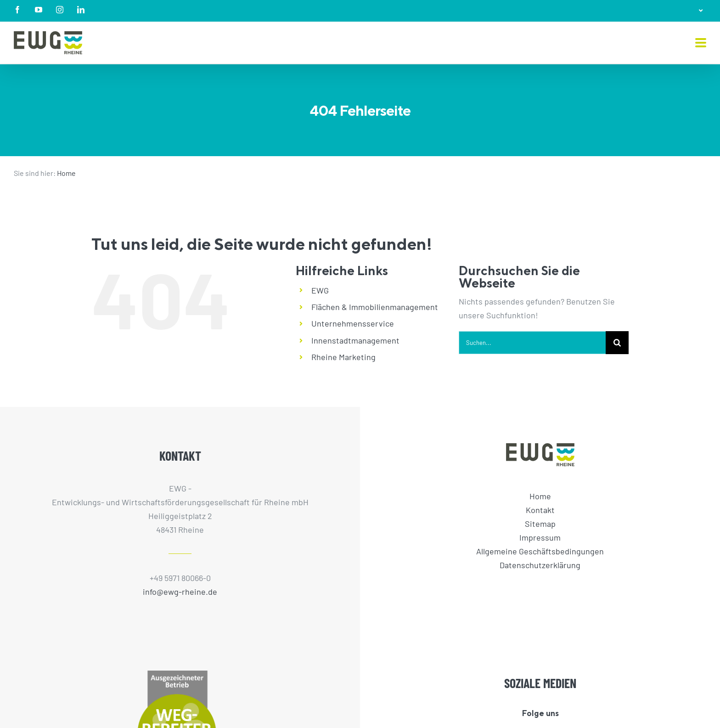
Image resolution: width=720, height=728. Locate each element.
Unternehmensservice (353, 323)
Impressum (540, 537)
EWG (320, 290)
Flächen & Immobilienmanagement (375, 307)
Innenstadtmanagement (355, 340)
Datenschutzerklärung (540, 565)
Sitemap (540, 524)
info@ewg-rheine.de (180, 592)
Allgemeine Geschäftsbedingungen (540, 551)
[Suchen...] (532, 343)
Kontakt (540, 510)
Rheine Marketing (343, 357)
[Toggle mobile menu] (701, 43)
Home (66, 173)
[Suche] (617, 343)
